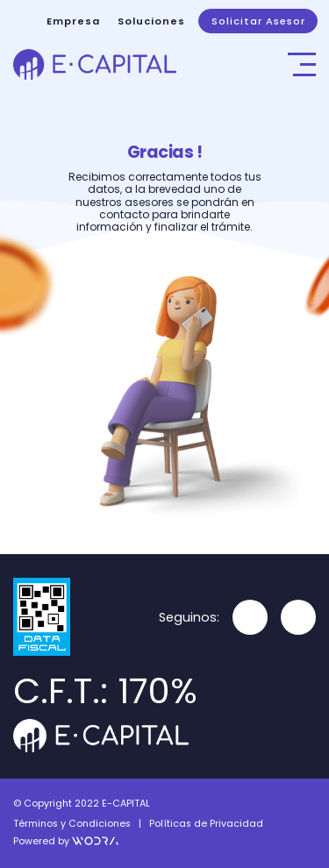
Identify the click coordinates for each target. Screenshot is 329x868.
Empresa (73, 21)
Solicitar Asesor (258, 21)
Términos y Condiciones (72, 824)
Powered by (66, 841)
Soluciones (151, 21)
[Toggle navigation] (302, 64)
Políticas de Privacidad (206, 824)
